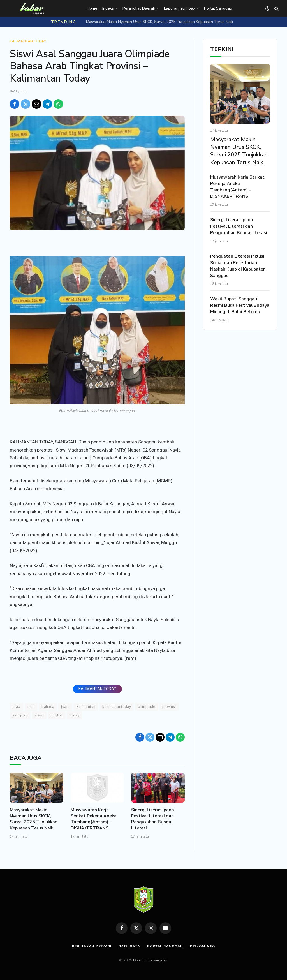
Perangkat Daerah (139, 8)
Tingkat (57, 715)
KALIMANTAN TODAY (97, 689)
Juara (65, 707)
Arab (17, 707)
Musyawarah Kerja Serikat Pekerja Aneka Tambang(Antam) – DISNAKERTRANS (94, 819)
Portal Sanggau (218, 8)
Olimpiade (147, 707)
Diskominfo (202, 946)
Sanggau (20, 715)
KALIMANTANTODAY (117, 707)
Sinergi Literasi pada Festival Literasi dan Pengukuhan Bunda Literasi (153, 819)
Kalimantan (86, 707)
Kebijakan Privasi (92, 946)
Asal (31, 707)
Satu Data (129, 946)
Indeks (108, 8)
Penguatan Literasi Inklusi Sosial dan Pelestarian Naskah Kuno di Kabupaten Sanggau (238, 266)
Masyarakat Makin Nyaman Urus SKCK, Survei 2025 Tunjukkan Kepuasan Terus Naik (160, 22)
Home (92, 8)
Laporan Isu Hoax (180, 8)
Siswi (39, 715)
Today (74, 715)
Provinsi (169, 707)
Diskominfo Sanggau (150, 960)
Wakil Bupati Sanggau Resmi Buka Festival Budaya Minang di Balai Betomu (240, 305)
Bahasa (48, 707)
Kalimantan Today (28, 41)
